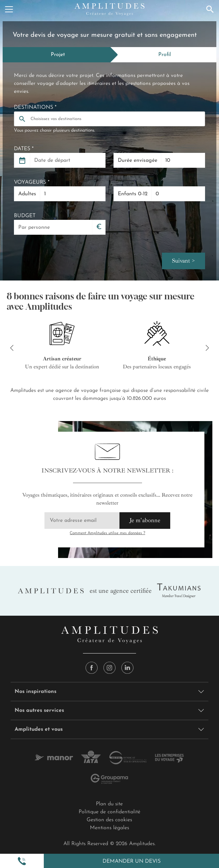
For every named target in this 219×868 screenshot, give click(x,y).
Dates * (24, 149)
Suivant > (183, 261)
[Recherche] (210, 9)
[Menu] (9, 9)
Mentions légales (110, 829)
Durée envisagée (138, 160)
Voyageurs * (32, 182)
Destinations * (35, 107)
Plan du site (109, 805)
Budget (25, 216)
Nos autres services (39, 711)
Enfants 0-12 (133, 194)
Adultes (27, 194)
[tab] (57, 55)
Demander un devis (132, 861)
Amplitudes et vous (39, 730)
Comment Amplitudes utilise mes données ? (107, 534)
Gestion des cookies (109, 821)
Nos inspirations (36, 692)
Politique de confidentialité (110, 813)
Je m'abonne (145, 521)
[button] (22, 861)
